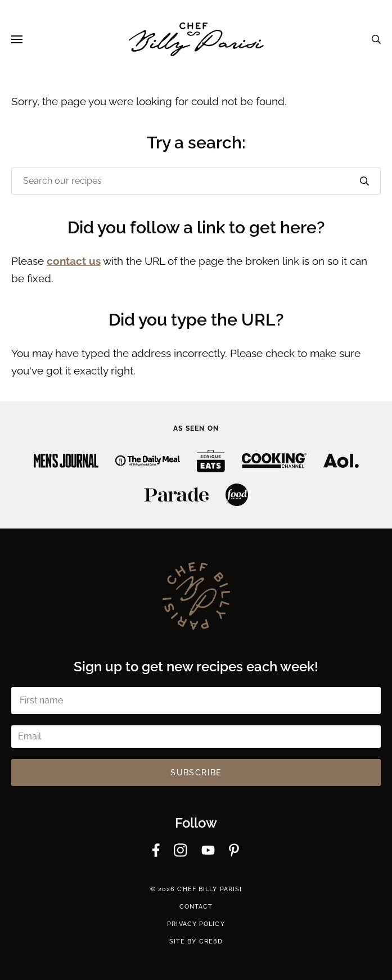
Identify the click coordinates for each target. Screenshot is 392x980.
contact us (74, 261)
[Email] (196, 737)
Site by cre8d (196, 941)
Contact (196, 907)
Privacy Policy (196, 924)
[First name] (196, 701)
